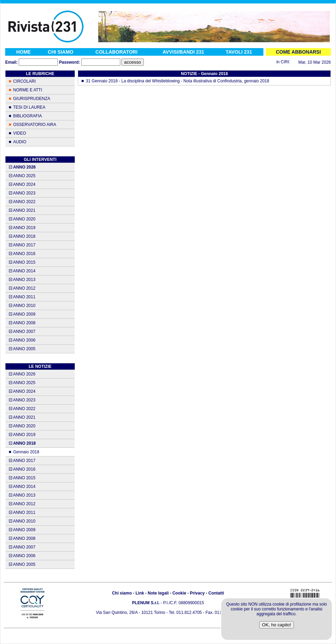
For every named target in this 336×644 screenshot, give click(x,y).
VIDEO (20, 133)
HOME (24, 52)
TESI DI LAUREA (29, 107)
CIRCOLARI (24, 81)
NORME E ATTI (28, 90)
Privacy (197, 593)
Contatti (216, 593)
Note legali (158, 593)
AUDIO (20, 142)
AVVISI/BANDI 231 (183, 52)
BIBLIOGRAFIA (27, 116)
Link (140, 593)
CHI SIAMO (60, 52)
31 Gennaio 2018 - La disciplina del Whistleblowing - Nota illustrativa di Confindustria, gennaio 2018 (177, 81)
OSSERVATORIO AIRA (35, 125)
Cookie (179, 593)
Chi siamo (122, 593)
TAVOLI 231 (239, 52)
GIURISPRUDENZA (32, 99)
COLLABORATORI (116, 52)
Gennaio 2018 (26, 452)
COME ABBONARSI (298, 52)
